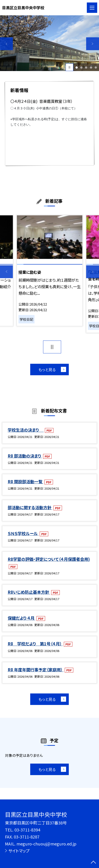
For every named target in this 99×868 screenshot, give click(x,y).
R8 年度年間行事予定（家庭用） (36, 670)
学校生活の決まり (26, 430)
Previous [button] (6, 44)
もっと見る (47, 370)
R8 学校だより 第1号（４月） (35, 644)
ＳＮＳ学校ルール (23, 533)
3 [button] (86, 67)
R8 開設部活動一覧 (25, 481)
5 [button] (96, 67)
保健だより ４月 (22, 618)
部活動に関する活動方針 (30, 507)
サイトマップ (19, 851)
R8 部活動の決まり (25, 456)
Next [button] (93, 44)
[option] (49, 43)
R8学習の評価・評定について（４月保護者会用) (49, 559)
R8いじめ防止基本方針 (29, 592)
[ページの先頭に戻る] (93, 863)
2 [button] (81, 67)
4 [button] (91, 67)
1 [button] (77, 67)
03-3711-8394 (27, 830)
